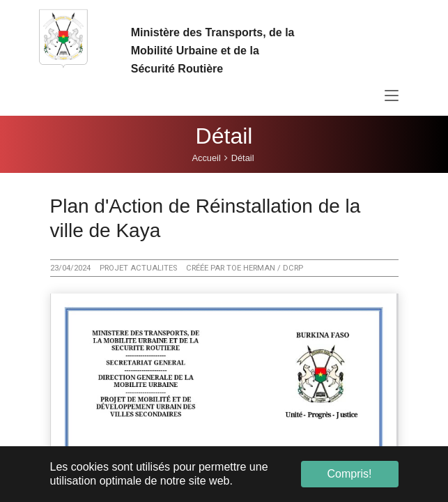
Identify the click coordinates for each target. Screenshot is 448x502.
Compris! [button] (349, 474)
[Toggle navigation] (392, 96)
